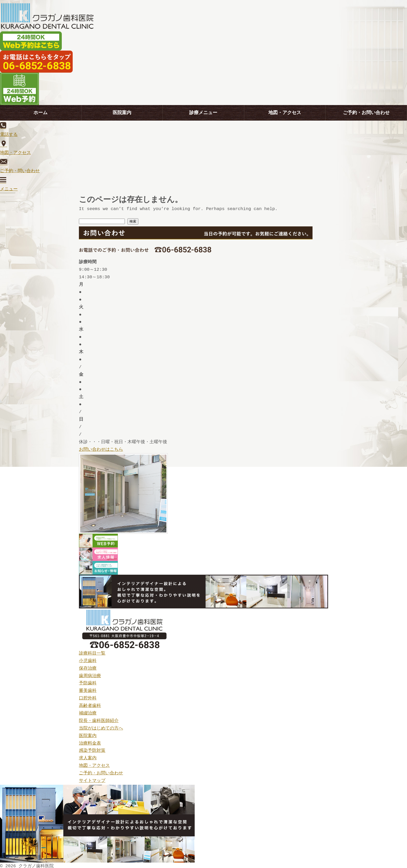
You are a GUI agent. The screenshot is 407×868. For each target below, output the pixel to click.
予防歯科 (88, 681)
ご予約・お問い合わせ (366, 113)
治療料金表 (90, 741)
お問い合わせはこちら (101, 447)
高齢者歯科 (90, 704)
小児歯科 (88, 659)
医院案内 (122, 113)
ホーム (40, 113)
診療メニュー (203, 113)
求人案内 (88, 756)
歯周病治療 (90, 674)
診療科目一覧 (92, 651)
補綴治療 (88, 711)
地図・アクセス (285, 113)
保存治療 (88, 666)
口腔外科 (88, 696)
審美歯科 (88, 689)
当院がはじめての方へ (101, 726)
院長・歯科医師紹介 (99, 719)
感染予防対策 (92, 749)
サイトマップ (92, 779)
